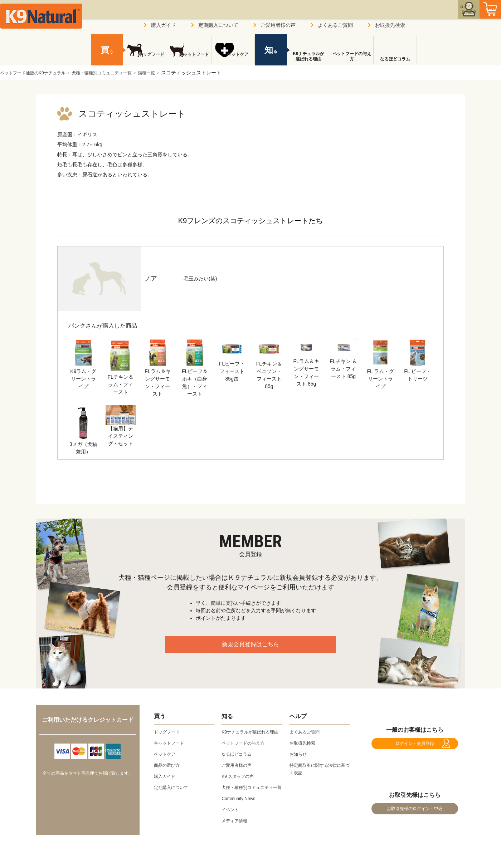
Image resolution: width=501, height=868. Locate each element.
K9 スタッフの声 (240, 784)
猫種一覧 (170, 73)
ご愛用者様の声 (278, 25)
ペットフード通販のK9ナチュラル (38, 73)
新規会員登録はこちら (250, 648)
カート (475, 15)
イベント (232, 824)
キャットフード (190, 59)
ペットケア (233, 59)
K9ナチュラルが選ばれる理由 (308, 57)
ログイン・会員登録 (415, 747)
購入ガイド (164, 25)
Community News (241, 813)
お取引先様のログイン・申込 (415, 820)
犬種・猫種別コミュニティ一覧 (118, 73)
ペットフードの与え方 (352, 57)
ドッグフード (146, 59)
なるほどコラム (395, 59)
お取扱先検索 (390, 25)
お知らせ (300, 754)
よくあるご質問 (335, 25)
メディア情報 (237, 835)
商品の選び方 (169, 765)
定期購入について (218, 25)
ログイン (434, 16)
